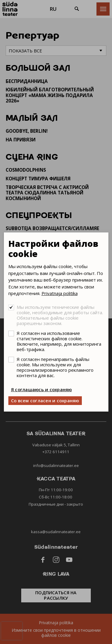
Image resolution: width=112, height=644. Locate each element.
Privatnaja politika (60, 293)
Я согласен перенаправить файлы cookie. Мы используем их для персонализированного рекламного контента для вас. (55, 367)
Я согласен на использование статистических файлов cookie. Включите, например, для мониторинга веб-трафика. (59, 341)
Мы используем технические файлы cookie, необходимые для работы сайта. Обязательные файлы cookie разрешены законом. (60, 315)
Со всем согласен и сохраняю (45, 400)
